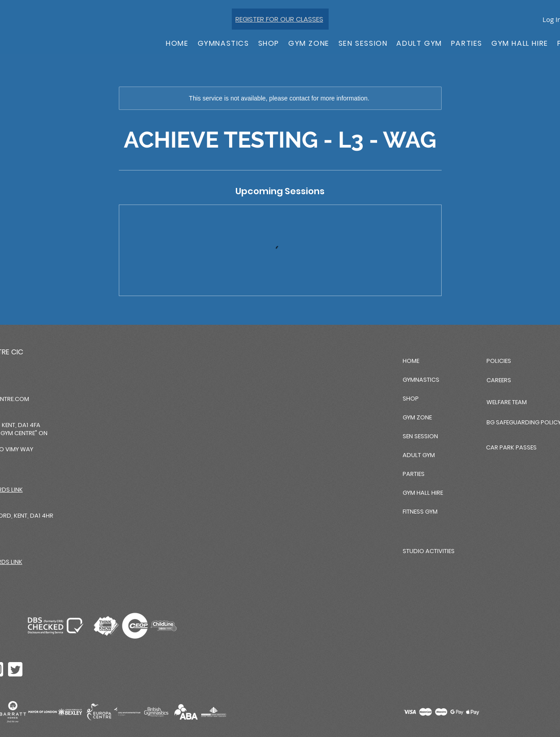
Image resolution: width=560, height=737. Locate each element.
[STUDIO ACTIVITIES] (434, 551)
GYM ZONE (417, 417)
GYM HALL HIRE (423, 493)
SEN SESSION (420, 436)
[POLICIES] (518, 361)
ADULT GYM (419, 455)
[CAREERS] (523, 380)
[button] (224, 44)
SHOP (411, 399)
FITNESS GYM (420, 512)
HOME (411, 361)
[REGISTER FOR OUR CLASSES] (280, 19)
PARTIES (414, 474)
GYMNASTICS (421, 380)
